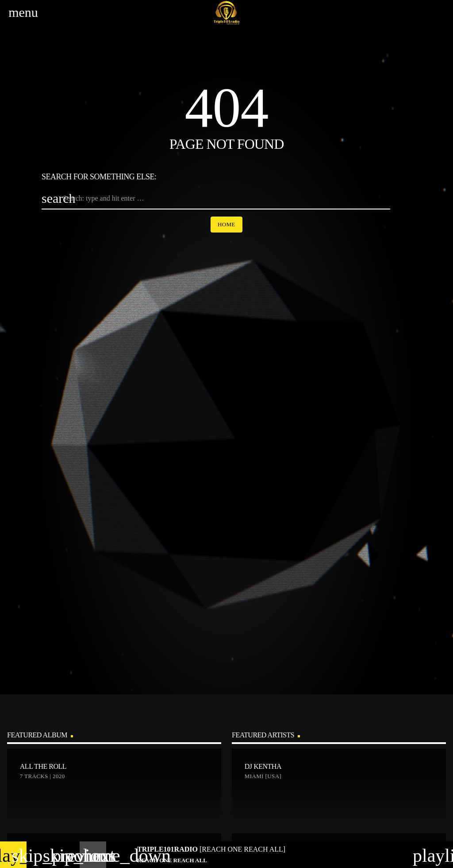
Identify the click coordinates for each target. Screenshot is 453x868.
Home (226, 224)
